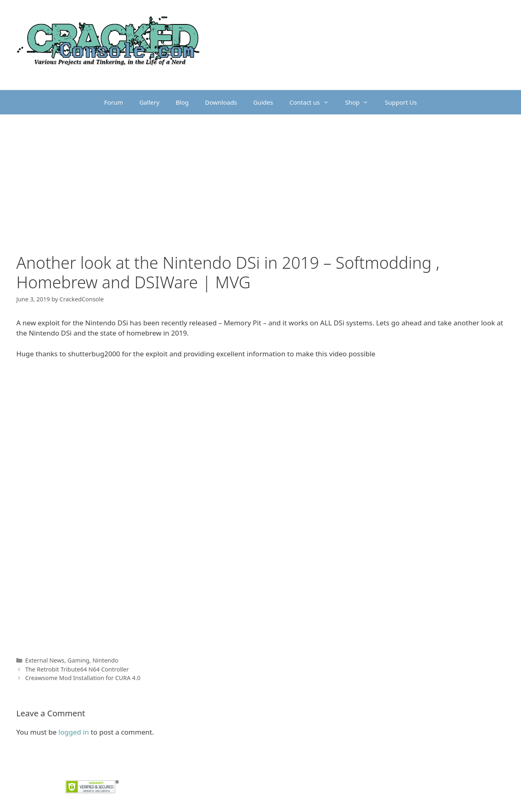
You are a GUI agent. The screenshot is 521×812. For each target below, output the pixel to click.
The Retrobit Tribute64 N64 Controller (77, 669)
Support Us (401, 102)
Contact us (313, 102)
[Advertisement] (260, 176)
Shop (361, 102)
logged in (74, 732)
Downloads (221, 102)
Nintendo (105, 660)
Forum (114, 102)
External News (45, 660)
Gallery (149, 102)
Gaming (79, 660)
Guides (263, 102)
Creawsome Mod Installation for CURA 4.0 (83, 678)
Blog (182, 102)
